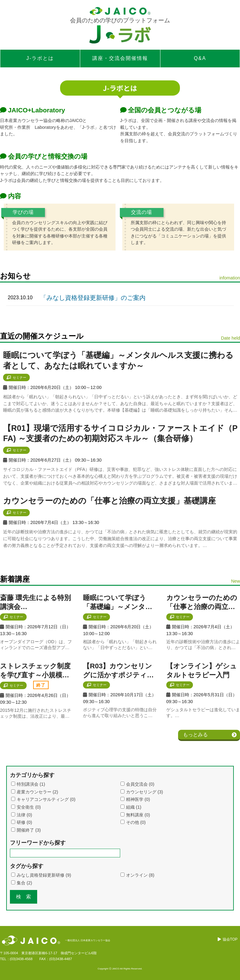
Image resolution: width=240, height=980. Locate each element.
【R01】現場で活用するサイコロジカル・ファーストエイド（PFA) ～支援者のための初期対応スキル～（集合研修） (120, 433)
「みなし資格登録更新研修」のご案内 (93, 298)
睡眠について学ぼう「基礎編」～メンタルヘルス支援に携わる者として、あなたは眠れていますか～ (118, 360)
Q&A (200, 58)
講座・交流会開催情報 (120, 58)
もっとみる (195, 735)
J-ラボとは (40, 58)
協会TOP (230, 939)
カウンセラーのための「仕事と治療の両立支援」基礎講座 (109, 501)
